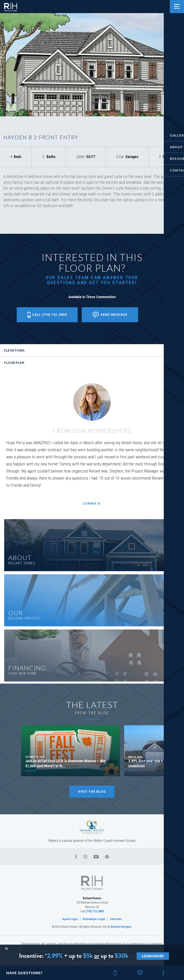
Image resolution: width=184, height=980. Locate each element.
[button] (175, 21)
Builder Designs (121, 927)
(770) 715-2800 (95, 911)
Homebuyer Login (94, 919)
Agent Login (70, 919)
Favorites (116, 919)
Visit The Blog (92, 792)
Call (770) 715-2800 (47, 315)
